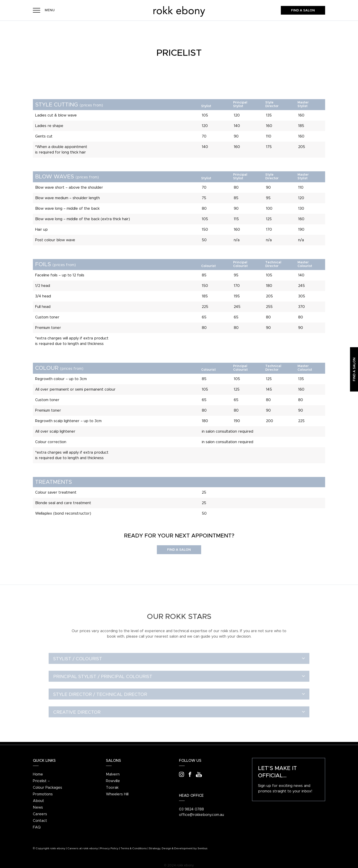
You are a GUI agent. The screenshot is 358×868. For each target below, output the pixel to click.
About (38, 801)
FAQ (37, 827)
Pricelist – (41, 781)
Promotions (43, 794)
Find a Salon (179, 550)
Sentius (203, 848)
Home (38, 774)
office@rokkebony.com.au (201, 815)
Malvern (113, 774)
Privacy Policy (109, 848)
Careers (40, 814)
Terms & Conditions (134, 848)
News (38, 807)
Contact (40, 821)
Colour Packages (47, 788)
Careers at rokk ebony (83, 848)
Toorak (112, 788)
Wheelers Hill (117, 794)
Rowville (113, 781)
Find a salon (303, 11)
